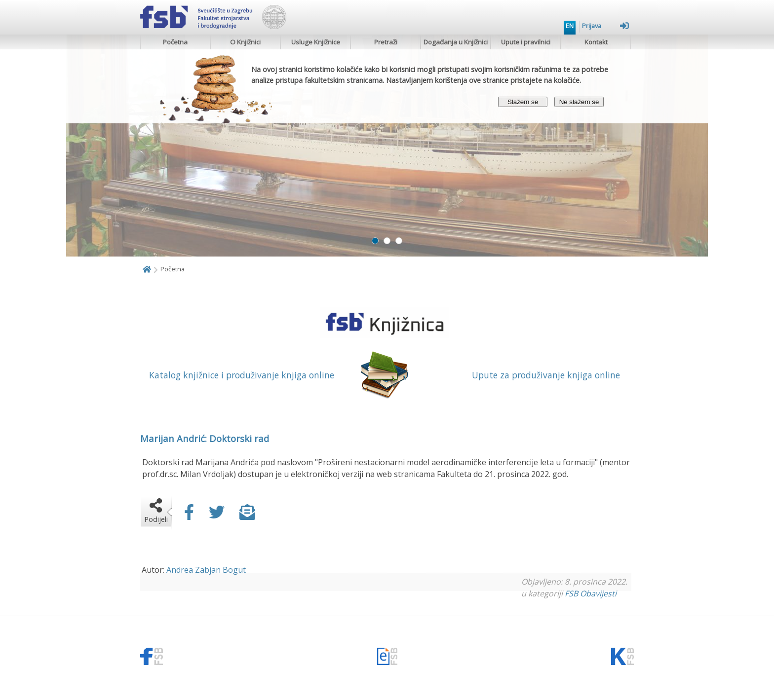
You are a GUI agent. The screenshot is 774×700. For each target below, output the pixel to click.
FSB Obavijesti (591, 593)
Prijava (605, 26)
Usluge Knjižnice (316, 42)
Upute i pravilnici (526, 42)
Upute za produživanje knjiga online (546, 375)
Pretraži (386, 42)
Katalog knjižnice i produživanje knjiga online (242, 375)
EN (570, 26)
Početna (175, 42)
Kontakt (596, 42)
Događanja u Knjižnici (456, 42)
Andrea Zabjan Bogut (206, 570)
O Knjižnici (245, 42)
